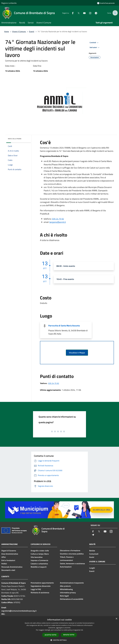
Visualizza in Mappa (77, 353)
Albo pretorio (65, 586)
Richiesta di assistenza (40, 593)
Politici (4, 564)
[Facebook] (71, 13)
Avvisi (92, 557)
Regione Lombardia (9, 3)
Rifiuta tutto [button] (69, 635)
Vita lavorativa (37, 557)
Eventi (32, 31)
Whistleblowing (66, 589)
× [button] (116, 619)
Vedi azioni (95, 48)
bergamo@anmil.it (58, 222)
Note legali (64, 596)
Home (7, 31)
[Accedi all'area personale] (106, 3)
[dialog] (59, 630)
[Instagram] (88, 13)
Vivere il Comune (19, 31)
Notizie (92, 551)
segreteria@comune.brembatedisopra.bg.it (19, 611)
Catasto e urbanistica (39, 564)
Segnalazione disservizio (41, 586)
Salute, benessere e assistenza (72, 563)
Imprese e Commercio (39, 560)
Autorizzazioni (66, 567)
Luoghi (92, 568)
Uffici (4, 557)
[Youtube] (83, 13)
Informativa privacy (68, 593)
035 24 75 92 (58, 219)
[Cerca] (115, 13)
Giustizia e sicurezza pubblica (72, 554)
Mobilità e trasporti (39, 567)
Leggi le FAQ (36, 589)
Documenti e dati (8, 570)
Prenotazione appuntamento (42, 583)
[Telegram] (94, 13)
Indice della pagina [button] (15, 139)
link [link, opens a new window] (82, 630)
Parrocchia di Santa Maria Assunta (64, 326)
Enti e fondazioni (8, 560)
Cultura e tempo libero (40, 554)
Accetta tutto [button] (51, 635)
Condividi (94, 43)
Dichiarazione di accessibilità (72, 599)
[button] (59, 640)
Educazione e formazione (70, 550)
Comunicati (94, 554)
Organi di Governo (9, 551)
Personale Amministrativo (12, 567)
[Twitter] (77, 13)
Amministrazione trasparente (72, 583)
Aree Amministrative (10, 554)
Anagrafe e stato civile (40, 551)
